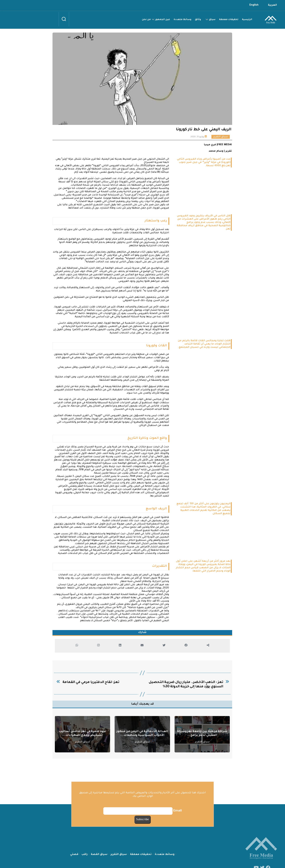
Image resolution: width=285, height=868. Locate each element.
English (254, 5)
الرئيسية (247, 20)
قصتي (74, 841)
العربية (272, 5)
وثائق (198, 20)
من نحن (146, 20)
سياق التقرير (221, 137)
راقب (85, 841)
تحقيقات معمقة (229, 20)
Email (178, 811)
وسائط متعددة (182, 20)
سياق (212, 20)
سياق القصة (99, 841)
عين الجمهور (163, 20)
